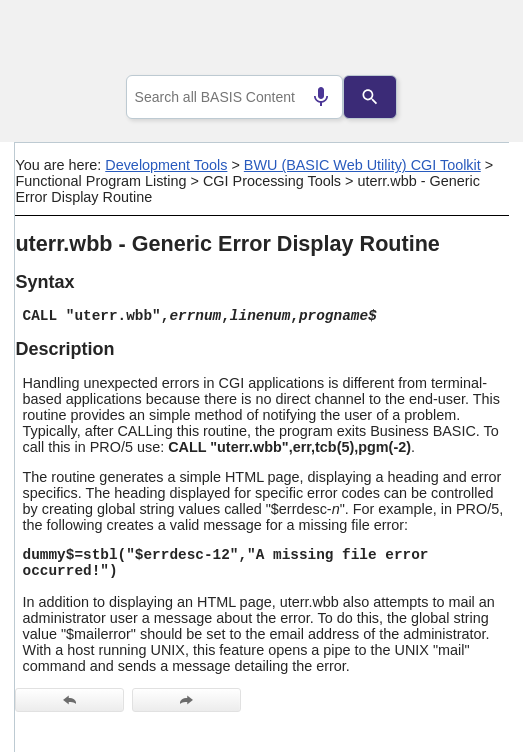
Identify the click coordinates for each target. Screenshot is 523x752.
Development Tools (166, 165)
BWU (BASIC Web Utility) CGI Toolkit (362, 165)
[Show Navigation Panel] (468, 41)
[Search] (376, 97)
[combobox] (235, 97)
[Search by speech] (315, 97)
